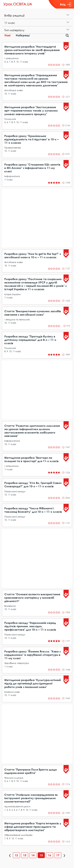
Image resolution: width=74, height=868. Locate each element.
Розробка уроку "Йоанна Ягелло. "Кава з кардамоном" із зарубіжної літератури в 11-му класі (32, 655)
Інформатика (12, 176)
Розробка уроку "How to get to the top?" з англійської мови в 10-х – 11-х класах (33, 255)
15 (41, 855)
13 (25, 855)
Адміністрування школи (17, 806)
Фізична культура (14, 778)
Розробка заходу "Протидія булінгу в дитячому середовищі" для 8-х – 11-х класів (30, 340)
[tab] (37, 15)
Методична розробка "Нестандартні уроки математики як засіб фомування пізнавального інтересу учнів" (32, 50)
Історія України (13, 294)
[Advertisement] (37, 218)
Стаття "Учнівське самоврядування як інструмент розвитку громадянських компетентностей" (31, 798)
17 (58, 855)
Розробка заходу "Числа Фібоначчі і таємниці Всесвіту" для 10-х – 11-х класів (33, 510)
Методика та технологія (17, 319)
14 (33, 855)
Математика (11, 58)
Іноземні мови (12, 692)
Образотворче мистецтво (18, 835)
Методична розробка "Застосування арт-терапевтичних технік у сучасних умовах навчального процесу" (31, 110)
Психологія (10, 119)
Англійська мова (14, 90)
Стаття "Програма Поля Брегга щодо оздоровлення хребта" (31, 771)
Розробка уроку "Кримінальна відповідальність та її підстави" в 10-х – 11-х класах (31, 139)
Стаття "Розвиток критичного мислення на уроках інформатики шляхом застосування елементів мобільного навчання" (32, 431)
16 (50, 855)
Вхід (66, 4)
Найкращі (23, 35)
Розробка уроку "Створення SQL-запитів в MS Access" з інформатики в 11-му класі (32, 168)
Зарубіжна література (17, 663)
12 (16, 855)
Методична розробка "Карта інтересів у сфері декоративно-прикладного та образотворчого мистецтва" (33, 827)
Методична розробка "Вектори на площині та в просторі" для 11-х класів (31, 459)
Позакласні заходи (15, 491)
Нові (7, 35)
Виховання (10, 606)
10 (17, 62)
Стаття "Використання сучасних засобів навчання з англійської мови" (33, 313)
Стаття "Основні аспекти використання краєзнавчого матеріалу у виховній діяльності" (32, 598)
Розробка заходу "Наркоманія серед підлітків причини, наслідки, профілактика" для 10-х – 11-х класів (30, 626)
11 (21, 62)
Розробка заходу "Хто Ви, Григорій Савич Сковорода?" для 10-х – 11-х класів (33, 485)
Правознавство (13, 148)
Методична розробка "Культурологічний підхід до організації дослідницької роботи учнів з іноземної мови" (33, 683)
